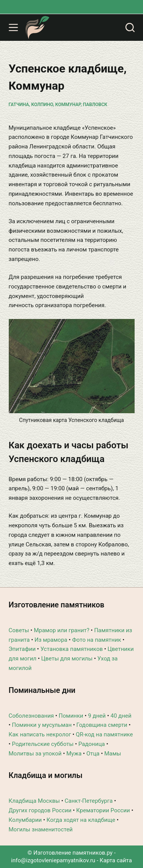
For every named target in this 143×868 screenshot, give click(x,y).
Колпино (42, 105)
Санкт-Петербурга (89, 801)
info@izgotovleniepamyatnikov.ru (53, 860)
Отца (93, 754)
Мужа (74, 754)
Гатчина (19, 105)
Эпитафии (22, 649)
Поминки (71, 716)
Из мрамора (51, 640)
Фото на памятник (97, 640)
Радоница (92, 744)
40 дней (121, 716)
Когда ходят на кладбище (81, 820)
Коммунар (68, 105)
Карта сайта (116, 860)
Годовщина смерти (102, 725)
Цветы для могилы (67, 659)
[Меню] (13, 27)
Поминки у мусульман (42, 725)
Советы (19, 630)
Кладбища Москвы (34, 801)
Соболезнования (31, 716)
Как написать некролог (40, 734)
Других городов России (40, 810)
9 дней (97, 716)
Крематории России (103, 810)
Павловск (95, 105)
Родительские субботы (43, 744)
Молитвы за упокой (35, 754)
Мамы (112, 754)
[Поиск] (130, 27)
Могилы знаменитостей (41, 829)
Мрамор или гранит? (62, 630)
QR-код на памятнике (104, 734)
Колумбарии (25, 820)
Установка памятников (72, 649)
